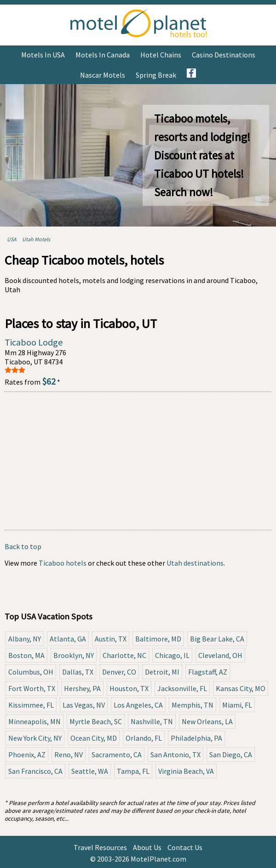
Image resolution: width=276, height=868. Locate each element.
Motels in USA (43, 55)
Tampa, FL (133, 771)
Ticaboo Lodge (34, 342)
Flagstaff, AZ (208, 672)
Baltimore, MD (158, 639)
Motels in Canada (103, 55)
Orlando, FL (144, 738)
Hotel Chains (161, 55)
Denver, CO (119, 672)
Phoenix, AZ (27, 755)
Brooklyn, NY (74, 655)
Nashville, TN (152, 721)
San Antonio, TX (175, 755)
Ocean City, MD (94, 738)
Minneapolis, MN (34, 721)
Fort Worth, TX (32, 688)
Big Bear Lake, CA (217, 639)
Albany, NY (25, 639)
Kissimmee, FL (31, 705)
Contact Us (185, 847)
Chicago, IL (172, 655)
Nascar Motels (103, 75)
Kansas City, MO (241, 688)
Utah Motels (36, 239)
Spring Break (156, 75)
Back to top (23, 546)
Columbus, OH (31, 672)
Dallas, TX (78, 672)
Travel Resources (100, 847)
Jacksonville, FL (182, 688)
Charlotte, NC (124, 655)
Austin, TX (111, 639)
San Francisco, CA (35, 771)
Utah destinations (195, 563)
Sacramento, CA (117, 755)
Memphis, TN (193, 705)
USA (12, 239)
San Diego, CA (231, 755)
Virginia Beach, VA (186, 771)
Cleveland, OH (220, 655)
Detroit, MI (162, 672)
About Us (147, 847)
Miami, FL (237, 705)
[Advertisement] (138, 461)
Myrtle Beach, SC (96, 721)
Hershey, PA (82, 688)
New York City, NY (35, 738)
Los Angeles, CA (138, 705)
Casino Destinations (224, 55)
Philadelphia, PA (196, 738)
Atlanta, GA (68, 639)
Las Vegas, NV (84, 705)
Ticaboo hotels (63, 563)
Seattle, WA (90, 771)
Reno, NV (69, 755)
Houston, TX (129, 688)
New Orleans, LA (207, 721)
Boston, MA (26, 655)
